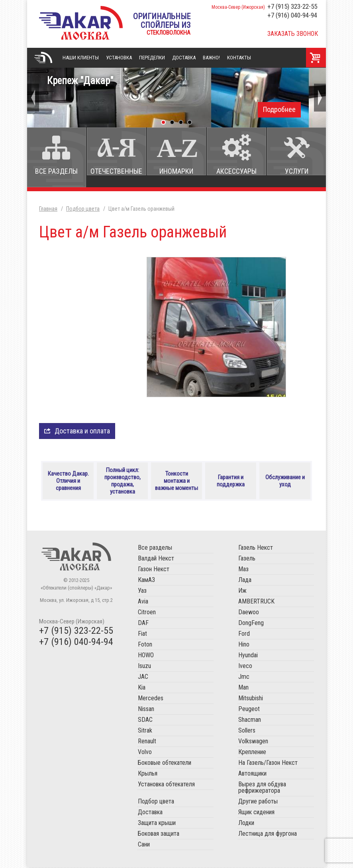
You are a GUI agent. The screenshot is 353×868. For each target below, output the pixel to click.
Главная (43, 58)
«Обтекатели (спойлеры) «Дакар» (81, 23)
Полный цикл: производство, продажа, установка (123, 481)
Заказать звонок (293, 34)
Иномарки (176, 171)
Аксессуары (236, 171)
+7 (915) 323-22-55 (292, 6)
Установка (119, 58)
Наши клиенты (81, 58)
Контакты (239, 58)
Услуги (297, 171)
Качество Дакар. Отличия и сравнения (68, 481)
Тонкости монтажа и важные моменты (177, 481)
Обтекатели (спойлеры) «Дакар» (76, 557)
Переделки (152, 58)
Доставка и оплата (82, 431)
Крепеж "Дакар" (176, 96)
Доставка (184, 58)
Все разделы (56, 171)
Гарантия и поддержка (231, 481)
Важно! (211, 58)
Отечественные (116, 171)
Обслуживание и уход (285, 481)
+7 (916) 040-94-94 (292, 15)
